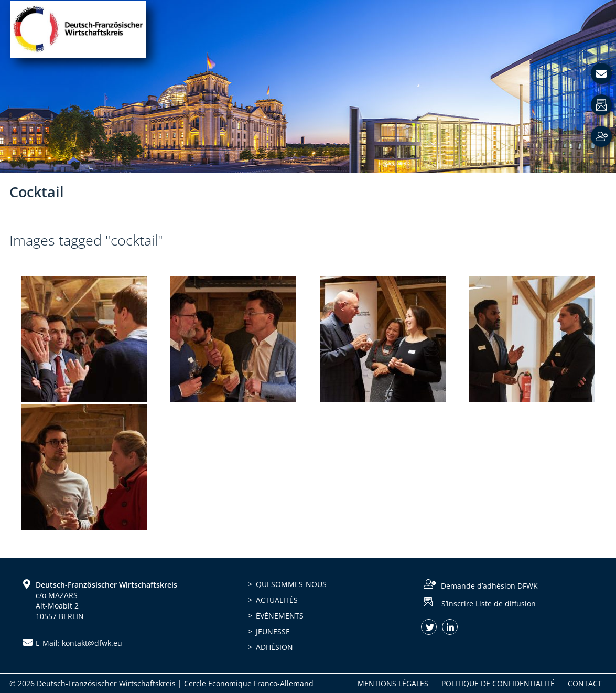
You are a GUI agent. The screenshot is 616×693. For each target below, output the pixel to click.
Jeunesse (273, 631)
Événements (280, 616)
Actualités (277, 600)
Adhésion (274, 647)
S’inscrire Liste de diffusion (489, 603)
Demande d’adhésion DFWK (489, 586)
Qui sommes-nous (291, 584)
